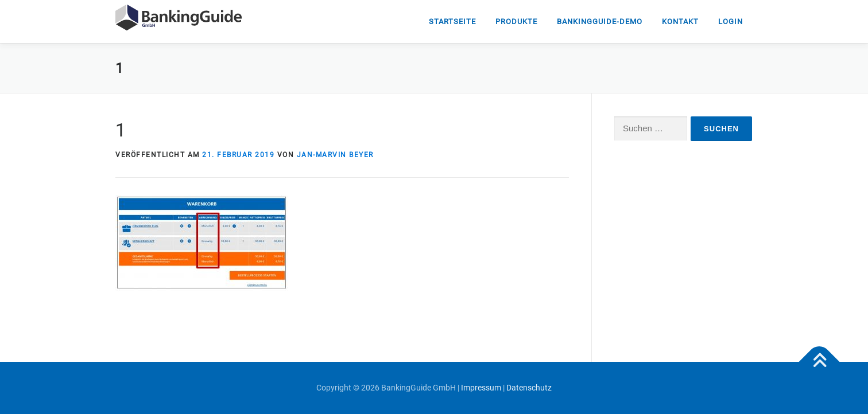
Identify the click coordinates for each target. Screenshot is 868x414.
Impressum (481, 388)
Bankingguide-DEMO (600, 22)
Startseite (452, 22)
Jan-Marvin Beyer (335, 155)
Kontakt (680, 22)
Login (731, 22)
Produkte (516, 22)
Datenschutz (529, 388)
